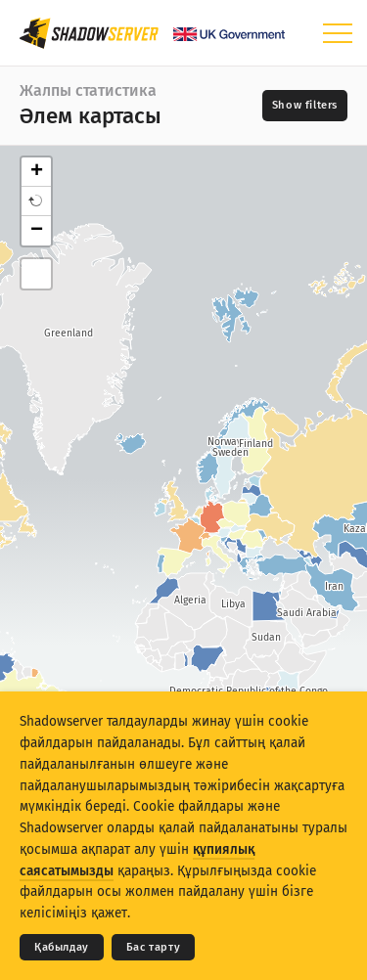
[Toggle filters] (305, 106)
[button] (36, 201)
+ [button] (37, 172)
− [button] (37, 231)
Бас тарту (153, 947)
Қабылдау (62, 947)
